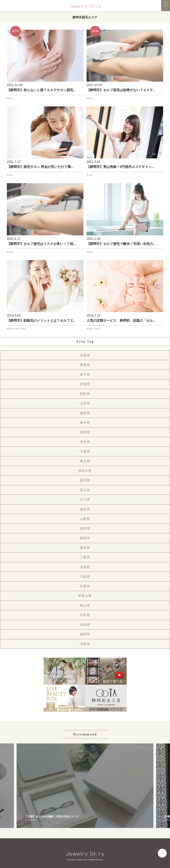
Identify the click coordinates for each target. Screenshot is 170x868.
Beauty (10, 98)
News (17, 329)
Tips (23, 329)
